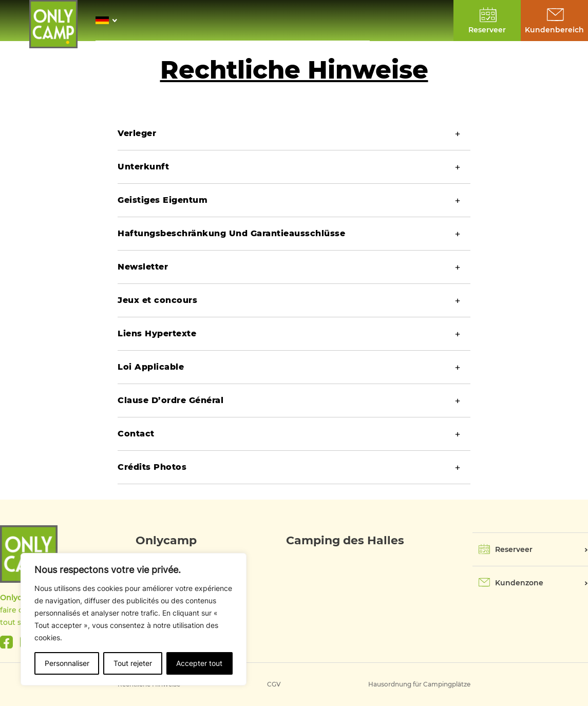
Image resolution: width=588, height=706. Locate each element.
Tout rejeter (133, 663)
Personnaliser (67, 663)
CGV (274, 684)
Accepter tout (199, 663)
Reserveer (514, 549)
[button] (109, 21)
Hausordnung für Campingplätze (419, 684)
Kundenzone (519, 583)
